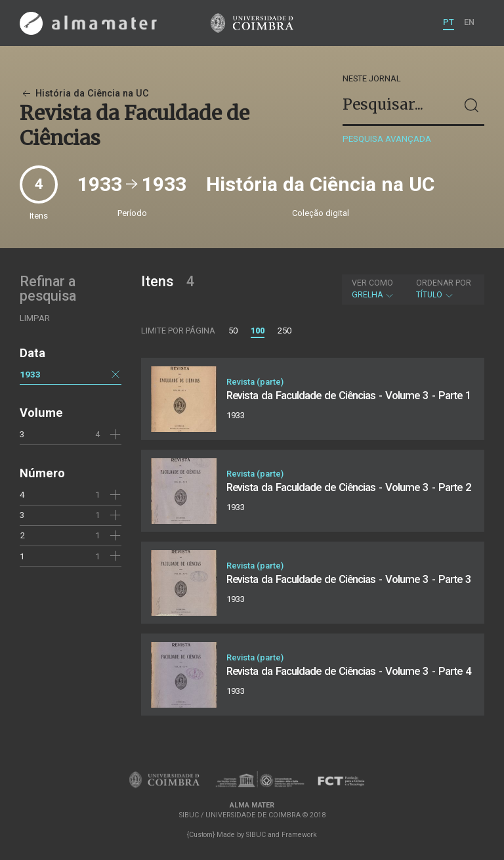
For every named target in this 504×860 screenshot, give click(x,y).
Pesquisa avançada (387, 139)
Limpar (35, 318)
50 (233, 331)
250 (284, 331)
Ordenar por (444, 283)
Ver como (372, 283)
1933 (30, 374)
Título (444, 289)
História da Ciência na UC (84, 94)
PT (449, 22)
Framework (299, 835)
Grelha (373, 289)
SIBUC (256, 835)
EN (469, 22)
